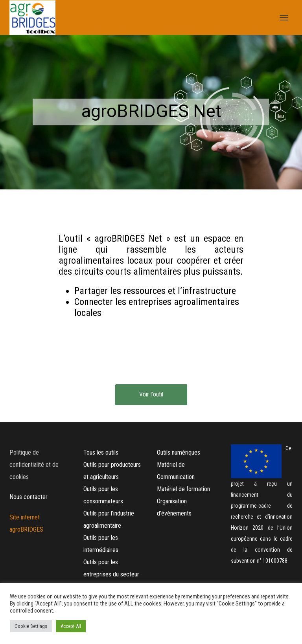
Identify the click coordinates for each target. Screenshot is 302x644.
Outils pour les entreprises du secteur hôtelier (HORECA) (111, 574)
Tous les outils (101, 452)
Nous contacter (29, 497)
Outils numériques (179, 452)
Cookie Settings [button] (31, 626)
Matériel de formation (183, 489)
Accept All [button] (71, 626)
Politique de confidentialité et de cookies (34, 465)
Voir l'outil (151, 394)
